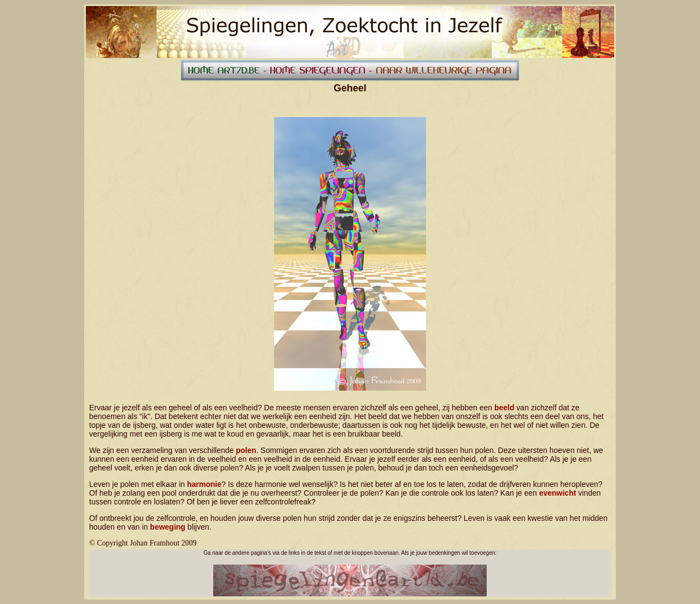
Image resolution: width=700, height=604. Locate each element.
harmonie (204, 484)
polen (246, 450)
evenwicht (558, 493)
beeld (504, 408)
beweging (168, 527)
